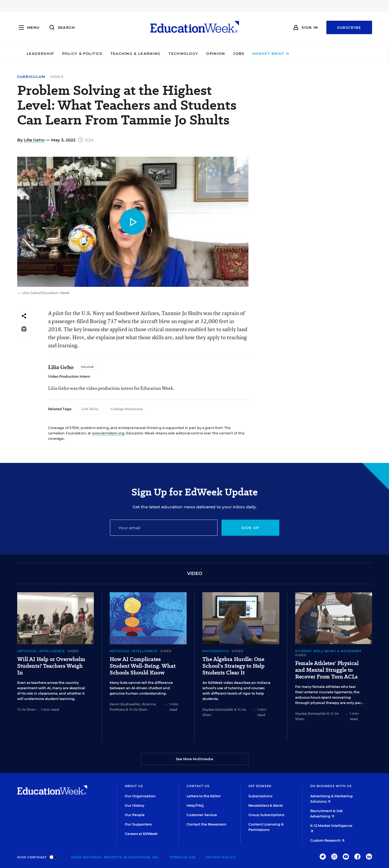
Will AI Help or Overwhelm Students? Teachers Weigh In (51, 666)
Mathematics (216, 651)
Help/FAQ (195, 806)
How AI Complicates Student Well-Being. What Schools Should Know (143, 666)
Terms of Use (183, 857)
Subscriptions (260, 796)
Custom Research (327, 840)
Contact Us (198, 786)
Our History (135, 806)
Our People (135, 815)
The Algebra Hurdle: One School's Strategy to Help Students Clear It (233, 666)
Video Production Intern (69, 376)
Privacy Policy (221, 857)
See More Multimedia (194, 759)
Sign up (250, 528)
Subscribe (349, 27)
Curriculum (31, 77)
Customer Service (202, 815)
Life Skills (90, 409)
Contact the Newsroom (206, 824)
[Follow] (88, 367)
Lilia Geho (34, 140)
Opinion (253, 53)
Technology (220, 53)
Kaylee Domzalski (218, 710)
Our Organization (140, 796)
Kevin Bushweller (125, 704)
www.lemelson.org (108, 433)
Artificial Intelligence (41, 651)
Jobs (276, 53)
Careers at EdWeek (141, 834)
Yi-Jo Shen (26, 710)
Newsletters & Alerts (266, 806)
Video (57, 77)
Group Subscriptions (266, 815)
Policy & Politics (119, 53)
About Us (134, 786)
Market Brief (307, 53)
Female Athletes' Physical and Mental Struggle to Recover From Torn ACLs (327, 670)
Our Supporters (138, 824)
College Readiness (127, 409)
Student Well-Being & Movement (328, 651)
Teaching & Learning (172, 53)
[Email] (164, 528)
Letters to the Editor (204, 796)
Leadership (77, 53)
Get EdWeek (260, 786)
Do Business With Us (331, 786)
